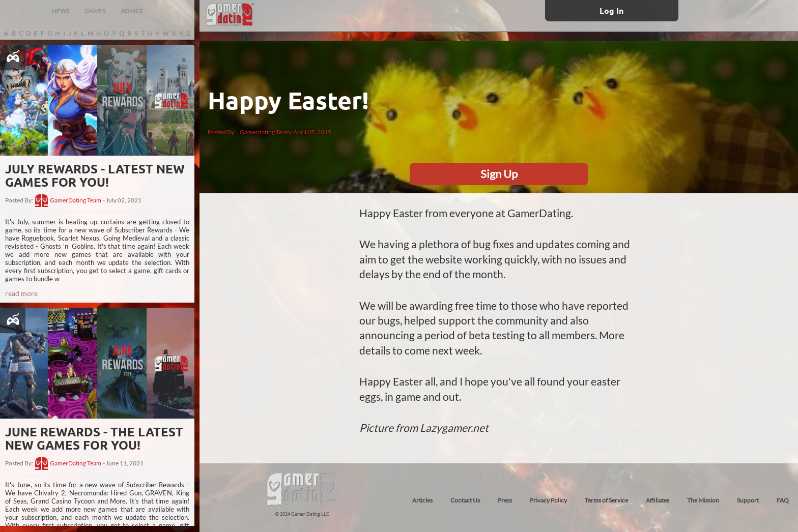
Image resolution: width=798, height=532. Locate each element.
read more (21, 293)
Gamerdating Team (265, 132)
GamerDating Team (76, 200)
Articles (422, 500)
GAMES (95, 11)
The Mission (703, 500)
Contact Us (465, 500)
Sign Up (499, 174)
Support (748, 500)
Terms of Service (606, 500)
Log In (611, 10)
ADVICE (132, 11)
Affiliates (658, 500)
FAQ (783, 500)
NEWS (61, 11)
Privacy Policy (548, 500)
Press (505, 500)
